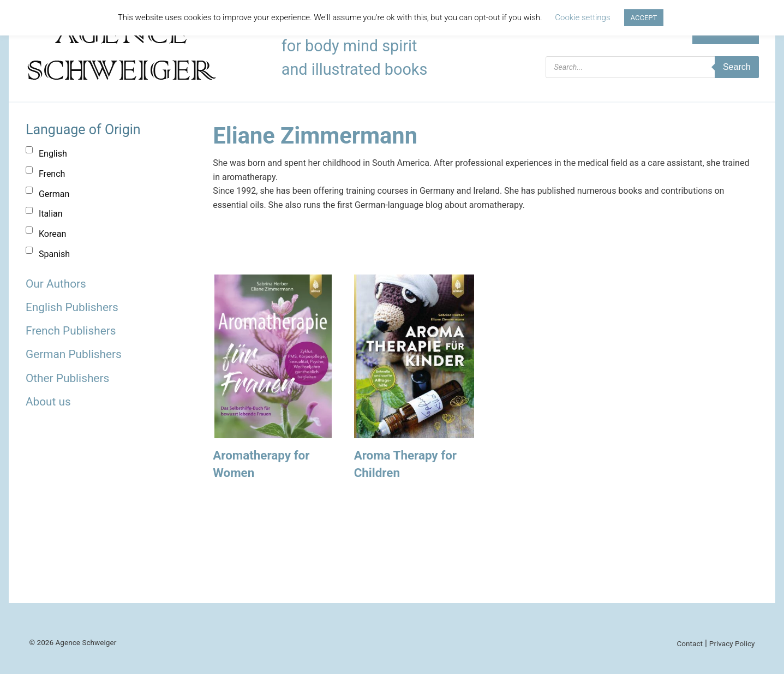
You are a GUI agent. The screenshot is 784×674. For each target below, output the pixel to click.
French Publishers (71, 331)
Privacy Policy (732, 643)
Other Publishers (67, 378)
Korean (52, 234)
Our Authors (56, 284)
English (53, 154)
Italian (51, 214)
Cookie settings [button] (582, 17)
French (52, 174)
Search (737, 67)
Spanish (54, 254)
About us (48, 402)
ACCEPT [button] (644, 18)
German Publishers (74, 354)
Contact (690, 643)
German (54, 194)
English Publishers (72, 307)
